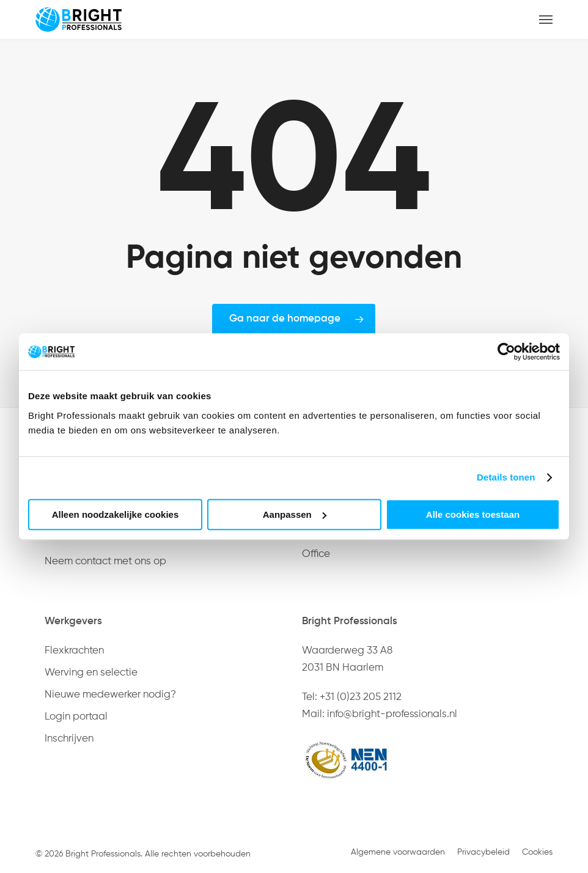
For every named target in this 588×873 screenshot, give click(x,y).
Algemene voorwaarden (398, 852)
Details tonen (506, 477)
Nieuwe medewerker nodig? (110, 695)
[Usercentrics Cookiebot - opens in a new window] (506, 352)
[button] (546, 20)
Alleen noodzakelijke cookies (116, 514)
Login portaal (76, 717)
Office (316, 554)
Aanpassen (295, 514)
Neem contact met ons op (105, 562)
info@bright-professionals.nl (392, 714)
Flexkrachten (74, 651)
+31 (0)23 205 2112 (361, 697)
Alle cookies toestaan (473, 514)
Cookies (537, 852)
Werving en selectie (91, 673)
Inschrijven (69, 739)
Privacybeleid (483, 852)
